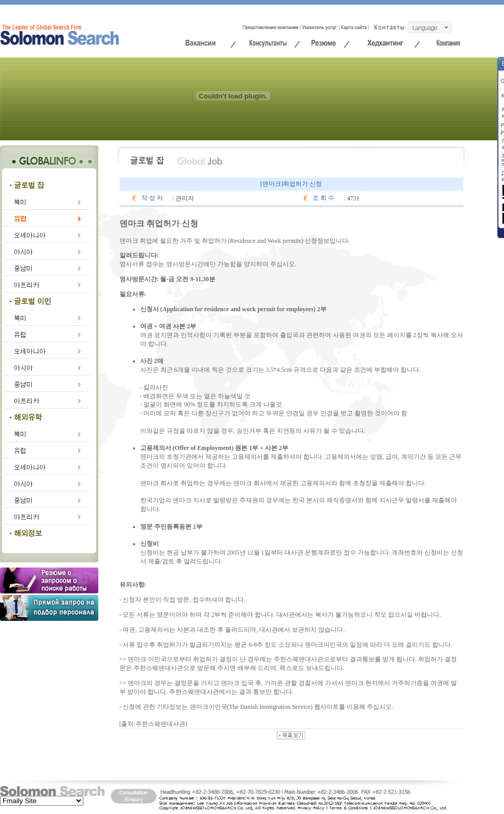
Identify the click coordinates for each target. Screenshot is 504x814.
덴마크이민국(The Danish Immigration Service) (251, 707)
